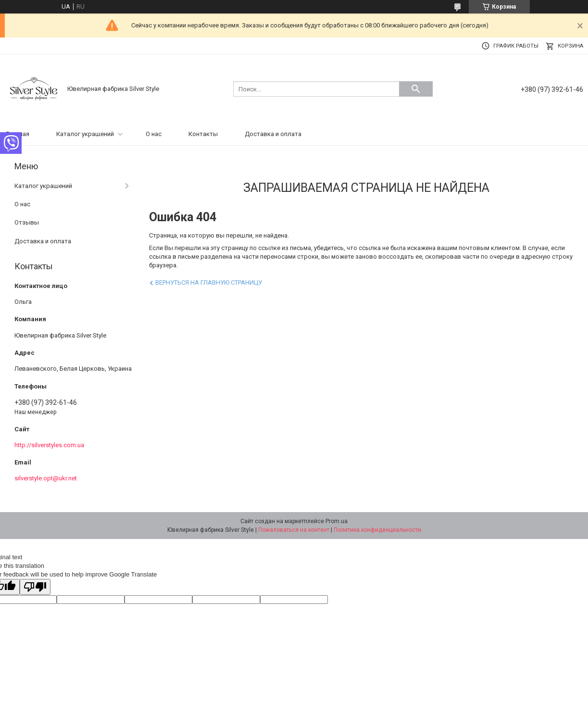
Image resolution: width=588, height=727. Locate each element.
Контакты (203, 134)
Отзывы (27, 222)
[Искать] (416, 89)
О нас (154, 134)
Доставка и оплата (273, 134)
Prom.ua (337, 521)
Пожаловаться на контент (294, 530)
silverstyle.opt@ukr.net (46, 478)
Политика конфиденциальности (377, 530)
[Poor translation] (35, 587)
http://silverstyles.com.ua (49, 445)
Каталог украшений (85, 134)
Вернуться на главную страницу (209, 282)
